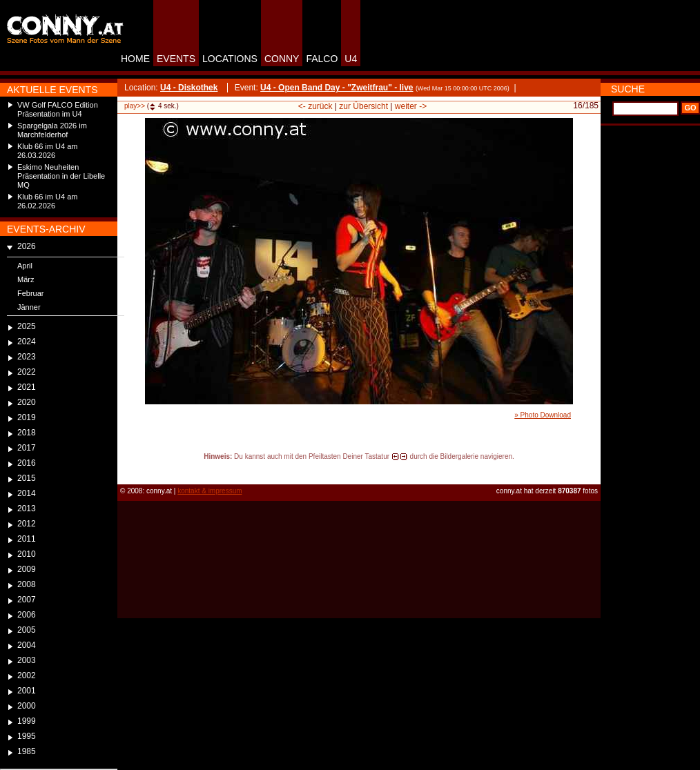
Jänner (29, 307)
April (25, 266)
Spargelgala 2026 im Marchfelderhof (52, 130)
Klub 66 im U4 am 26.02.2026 (47, 201)
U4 (351, 59)
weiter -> (411, 106)
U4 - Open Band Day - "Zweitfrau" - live (337, 88)
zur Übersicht (363, 106)
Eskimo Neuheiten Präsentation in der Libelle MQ (61, 176)
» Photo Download (543, 415)
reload (129, 469)
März (26, 279)
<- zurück (315, 106)
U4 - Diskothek (189, 88)
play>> (135, 106)
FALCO (322, 59)
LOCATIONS (230, 59)
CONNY (282, 59)
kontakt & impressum (210, 491)
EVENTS (176, 59)
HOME (135, 59)
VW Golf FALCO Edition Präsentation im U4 (58, 109)
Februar (31, 293)
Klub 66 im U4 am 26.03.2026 (47, 151)
